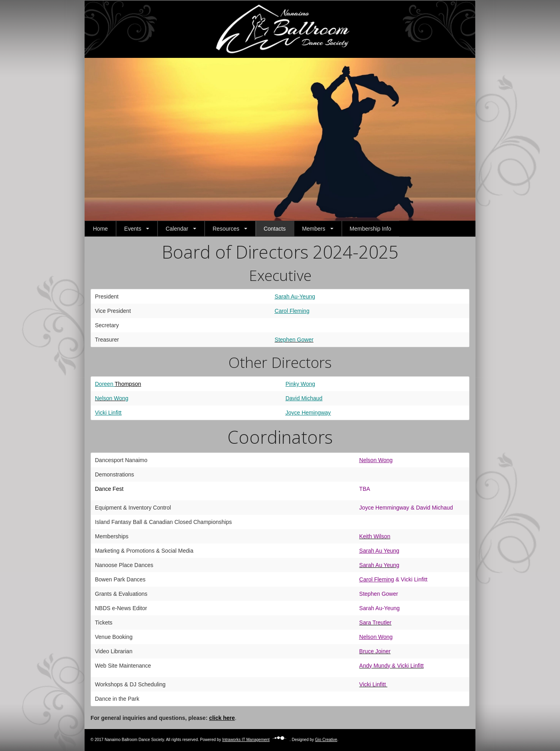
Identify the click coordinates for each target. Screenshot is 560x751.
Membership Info (371, 229)
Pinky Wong (300, 384)
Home (100, 229)
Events (133, 229)
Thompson (128, 384)
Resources (226, 229)
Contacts (275, 229)
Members (314, 229)
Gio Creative (326, 740)
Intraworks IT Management (256, 740)
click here (222, 718)
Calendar (177, 229)
